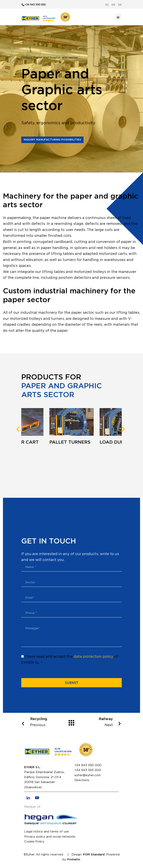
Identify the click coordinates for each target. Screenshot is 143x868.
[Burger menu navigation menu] (118, 17)
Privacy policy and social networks (50, 837)
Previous (39, 722)
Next (104, 722)
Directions (82, 780)
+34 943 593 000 (88, 770)
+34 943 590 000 (88, 765)
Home (26, 58)
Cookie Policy (34, 842)
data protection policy (93, 657)
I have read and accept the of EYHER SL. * (70, 660)
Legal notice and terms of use (46, 832)
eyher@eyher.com (88, 775)
